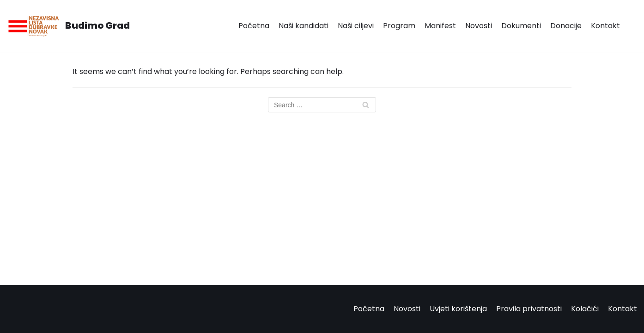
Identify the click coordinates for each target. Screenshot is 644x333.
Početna (254, 26)
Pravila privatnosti (529, 309)
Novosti (479, 26)
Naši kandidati (304, 26)
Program (399, 26)
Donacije (566, 26)
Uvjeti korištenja (458, 309)
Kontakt (605, 26)
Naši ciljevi (356, 26)
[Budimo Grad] (68, 26)
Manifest (440, 26)
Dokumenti (521, 26)
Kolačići (585, 309)
